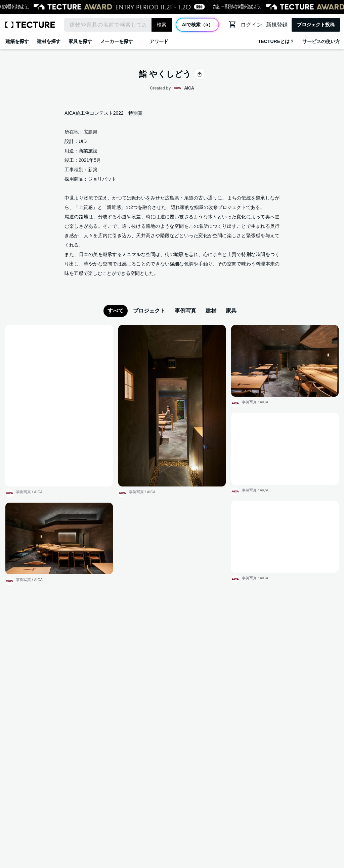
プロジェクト (149, 311)
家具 (231, 311)
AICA (38, 492)
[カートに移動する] (232, 24)
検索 (162, 25)
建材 (211, 311)
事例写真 (185, 311)
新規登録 (277, 25)
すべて (116, 311)
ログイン (251, 25)
